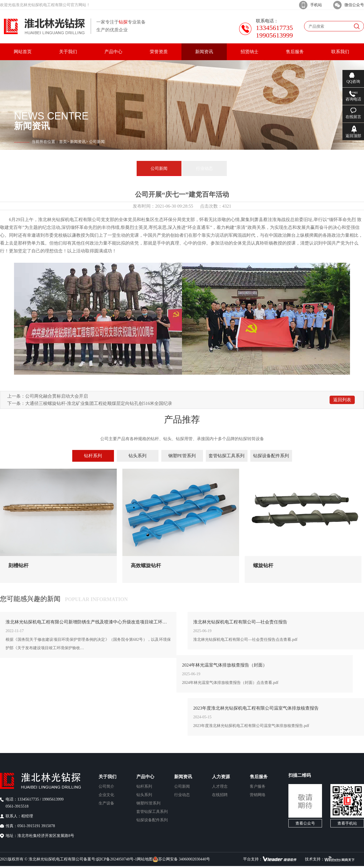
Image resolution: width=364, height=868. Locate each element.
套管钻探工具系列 (227, 456)
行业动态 (204, 168)
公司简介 (106, 786)
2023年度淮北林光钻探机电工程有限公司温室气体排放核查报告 (256, 708)
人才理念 (220, 786)
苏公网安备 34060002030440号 (181, 859)
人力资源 (221, 777)
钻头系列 (137, 456)
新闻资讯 (78, 142)
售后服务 (259, 777)
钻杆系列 (93, 456)
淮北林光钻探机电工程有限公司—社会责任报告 (240, 622)
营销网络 (258, 795)
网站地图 (145, 859)
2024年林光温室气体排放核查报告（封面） (225, 665)
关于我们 (108, 777)
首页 (63, 142)
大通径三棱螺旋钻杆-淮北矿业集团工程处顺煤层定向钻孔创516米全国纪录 (99, 403)
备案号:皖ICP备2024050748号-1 (110, 859)
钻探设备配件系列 (271, 456)
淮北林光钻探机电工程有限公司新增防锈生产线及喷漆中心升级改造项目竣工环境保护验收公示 (88, 622)
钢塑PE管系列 (182, 456)
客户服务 (258, 786)
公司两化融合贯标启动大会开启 (57, 396)
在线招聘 (220, 795)
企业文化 (106, 795)
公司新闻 (159, 168)
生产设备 (106, 803)
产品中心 (145, 777)
